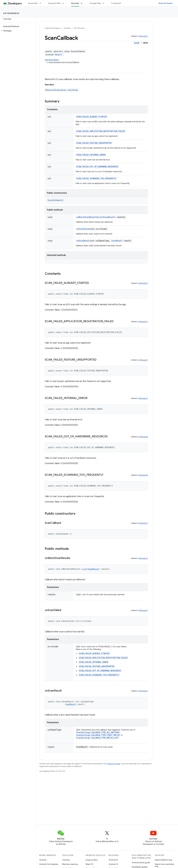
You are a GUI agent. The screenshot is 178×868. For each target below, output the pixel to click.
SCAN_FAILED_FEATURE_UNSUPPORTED (94, 143)
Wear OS (89, 864)
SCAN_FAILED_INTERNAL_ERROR (91, 155)
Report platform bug (163, 860)
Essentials (33, 3)
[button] (18, 31)
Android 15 (113, 860)
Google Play (95, 3)
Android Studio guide (141, 862)
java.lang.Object (52, 60)
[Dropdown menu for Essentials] (41, 3)
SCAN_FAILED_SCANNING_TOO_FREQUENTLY (96, 178)
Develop (67, 28)
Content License (114, 764)
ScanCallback (54, 200)
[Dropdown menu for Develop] (83, 3)
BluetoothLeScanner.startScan (62, 90)
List (100, 217)
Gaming (66, 860)
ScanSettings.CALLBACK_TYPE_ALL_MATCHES (98, 732)
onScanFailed (83, 229)
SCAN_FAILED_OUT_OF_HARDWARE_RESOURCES (97, 167)
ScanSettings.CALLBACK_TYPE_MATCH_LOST (98, 738)
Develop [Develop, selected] (75, 3)
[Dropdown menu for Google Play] (104, 3)
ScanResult (109, 217)
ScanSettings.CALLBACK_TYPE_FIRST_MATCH (98, 735)
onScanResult (83, 241)
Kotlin (137, 43)
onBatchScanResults (87, 217)
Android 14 (113, 864)
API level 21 (143, 36)
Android (43, 860)
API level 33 (143, 437)
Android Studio (166, 3)
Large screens (92, 860)
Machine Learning (70, 864)
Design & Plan (55, 3)
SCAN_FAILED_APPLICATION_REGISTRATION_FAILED (101, 131)
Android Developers (53, 28)
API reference (11, 13)
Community (117, 3)
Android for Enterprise (49, 864)
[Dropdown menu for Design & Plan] (64, 3)
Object (58, 55)
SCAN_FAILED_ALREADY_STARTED (92, 117)
